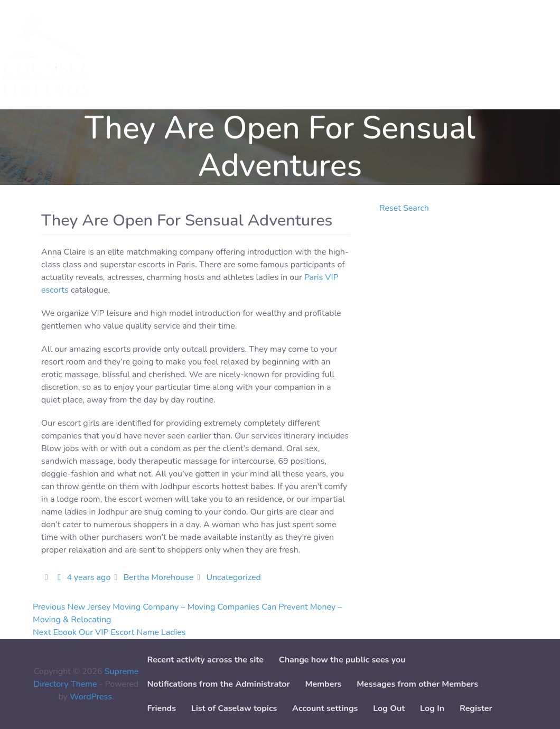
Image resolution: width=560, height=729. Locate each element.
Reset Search (404, 208)
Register (476, 708)
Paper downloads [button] (353, 55)
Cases (176, 55)
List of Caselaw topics (234, 708)
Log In (432, 708)
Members (324, 684)
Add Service (227, 55)
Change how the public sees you (342, 660)
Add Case (284, 55)
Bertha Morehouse (158, 577)
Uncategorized (233, 577)
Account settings (325, 708)
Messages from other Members (417, 684)
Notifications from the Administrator (218, 684)
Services (133, 55)
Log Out (389, 708)
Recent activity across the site (205, 660)
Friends (161, 708)
